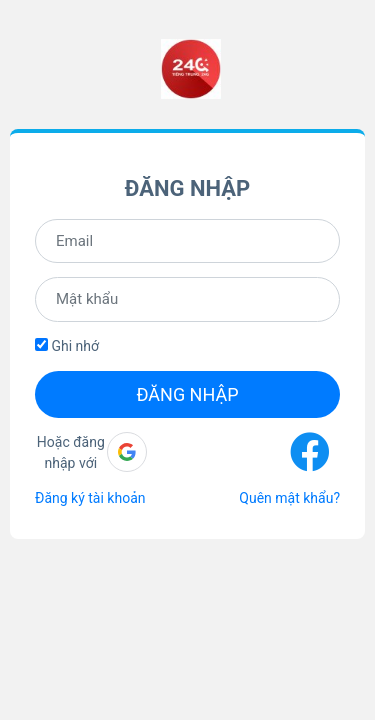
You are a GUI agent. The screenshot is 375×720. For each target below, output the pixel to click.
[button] (127, 452)
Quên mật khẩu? (289, 498)
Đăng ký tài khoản (90, 498)
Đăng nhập (187, 394)
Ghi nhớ (67, 346)
